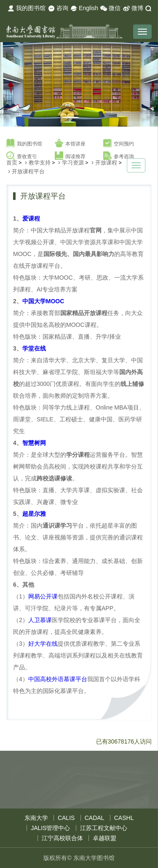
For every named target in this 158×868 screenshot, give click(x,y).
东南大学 (36, 818)
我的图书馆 (27, 8)
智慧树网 (34, 443)
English (84, 8)
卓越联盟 (104, 838)
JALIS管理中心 (50, 828)
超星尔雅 (34, 514)
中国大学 (43, 301)
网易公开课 (43, 596)
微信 (110, 8)
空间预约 (119, 143)
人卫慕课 (40, 620)
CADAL (95, 818)
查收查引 (22, 156)
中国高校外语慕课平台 (58, 679)
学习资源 (73, 163)
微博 (133, 8)
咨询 (58, 8)
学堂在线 (34, 348)
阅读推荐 (70, 156)
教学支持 (40, 163)
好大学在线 (43, 644)
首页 (12, 163)
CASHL (124, 818)
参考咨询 (119, 156)
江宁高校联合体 (62, 838)
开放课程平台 (28, 171)
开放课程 (106, 163)
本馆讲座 (70, 143)
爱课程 (31, 218)
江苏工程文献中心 (104, 828)
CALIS (66, 818)
